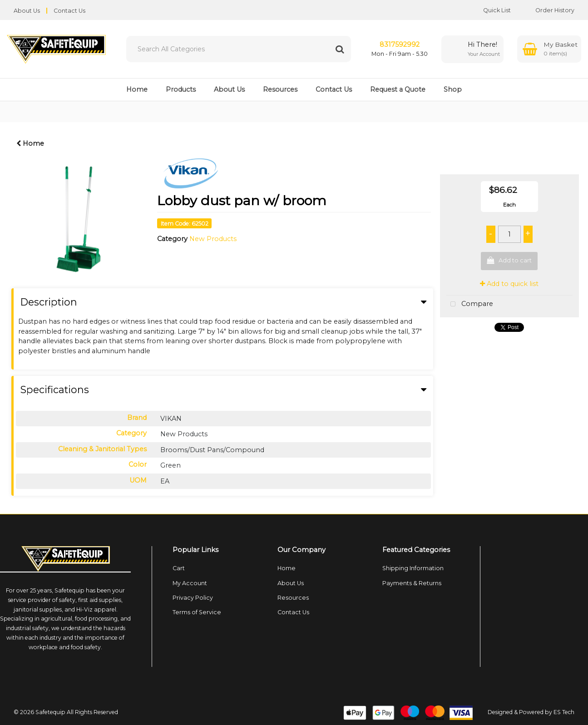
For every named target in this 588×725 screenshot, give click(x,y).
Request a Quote (398, 89)
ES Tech (564, 712)
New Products (213, 239)
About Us (27, 11)
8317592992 (400, 44)
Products (181, 89)
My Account (190, 583)
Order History (548, 10)
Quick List (490, 10)
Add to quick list (509, 284)
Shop (453, 89)
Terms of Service (197, 612)
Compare (470, 304)
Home (137, 89)
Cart (179, 568)
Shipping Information (413, 568)
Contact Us (69, 11)
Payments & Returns (412, 583)
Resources (280, 89)
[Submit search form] (340, 49)
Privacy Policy (193, 598)
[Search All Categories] (239, 49)
